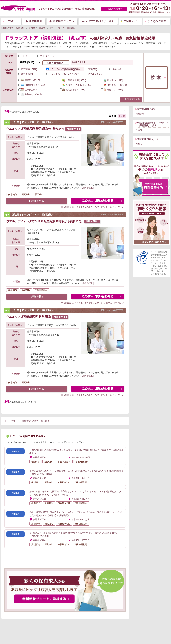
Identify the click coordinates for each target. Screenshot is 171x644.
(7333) (72, 90)
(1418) (30, 94)
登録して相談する (114, 9)
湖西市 (139, 144)
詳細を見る (38, 201)
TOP (11, 21)
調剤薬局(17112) (28, 69)
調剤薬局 (140, 114)
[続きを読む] (88, 188)
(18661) (73, 80)
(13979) (30, 80)
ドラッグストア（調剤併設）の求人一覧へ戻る (27, 421)
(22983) (112, 90)
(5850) (115, 85)
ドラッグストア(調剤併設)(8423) (63, 69)
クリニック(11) (94, 74)
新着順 (113, 116)
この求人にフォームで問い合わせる (98, 201)
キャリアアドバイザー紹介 (98, 21)
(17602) (32, 85)
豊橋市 (139, 130)
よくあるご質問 (157, 21)
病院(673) (91, 69)
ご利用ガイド (132, 21)
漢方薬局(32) (26, 74)
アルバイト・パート (49, 56)
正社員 (23, 56)
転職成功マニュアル (62, 21)
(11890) (112, 80)
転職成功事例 (34, 21)
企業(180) (116, 69)
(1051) (29, 90)
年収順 (122, 116)
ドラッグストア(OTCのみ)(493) (63, 74)
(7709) (75, 85)
